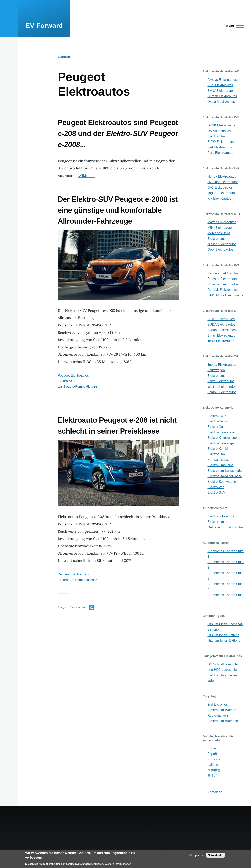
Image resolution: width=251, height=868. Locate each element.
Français (214, 759)
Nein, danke (215, 855)
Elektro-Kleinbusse (221, 432)
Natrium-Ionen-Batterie (224, 641)
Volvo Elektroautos (221, 381)
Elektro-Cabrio (218, 421)
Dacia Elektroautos (221, 102)
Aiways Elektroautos (222, 80)
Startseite (64, 57)
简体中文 (214, 770)
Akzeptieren (196, 855)
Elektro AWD (217, 416)
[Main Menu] (234, 26)
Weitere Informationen (118, 864)
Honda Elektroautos (222, 177)
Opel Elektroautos (221, 250)
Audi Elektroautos (220, 85)
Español (214, 754)
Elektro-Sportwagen (222, 482)
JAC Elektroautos (220, 187)
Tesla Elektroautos (221, 341)
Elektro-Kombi (218, 449)
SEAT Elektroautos (221, 319)
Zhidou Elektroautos (222, 392)
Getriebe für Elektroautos (226, 527)
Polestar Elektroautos (223, 279)
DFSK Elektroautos (221, 125)
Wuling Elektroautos (222, 387)
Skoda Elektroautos (222, 330)
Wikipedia (87, 175)
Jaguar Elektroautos (222, 193)
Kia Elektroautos (219, 198)
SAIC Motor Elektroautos (225, 295)
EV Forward (44, 26)
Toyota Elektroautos (222, 365)
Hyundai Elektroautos (223, 182)
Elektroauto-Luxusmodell (225, 471)
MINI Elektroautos (221, 228)
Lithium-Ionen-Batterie (224, 635)
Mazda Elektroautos (222, 222)
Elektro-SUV (67, 381)
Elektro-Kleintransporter (225, 438)
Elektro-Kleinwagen (222, 443)
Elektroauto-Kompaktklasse (77, 386)
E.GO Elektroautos (221, 142)
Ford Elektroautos (220, 153)
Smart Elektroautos (221, 335)
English (213, 748)
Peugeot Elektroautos (73, 375)
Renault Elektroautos (223, 290)
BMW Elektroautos (221, 91)
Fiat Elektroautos (220, 147)
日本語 (213, 776)
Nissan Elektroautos (222, 244)
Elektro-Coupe (218, 427)
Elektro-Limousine (221, 465)
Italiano (213, 765)
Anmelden (215, 792)
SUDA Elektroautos (222, 324)
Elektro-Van (216, 487)
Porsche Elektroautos (223, 284)
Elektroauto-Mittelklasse (225, 476)
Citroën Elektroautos (222, 96)
